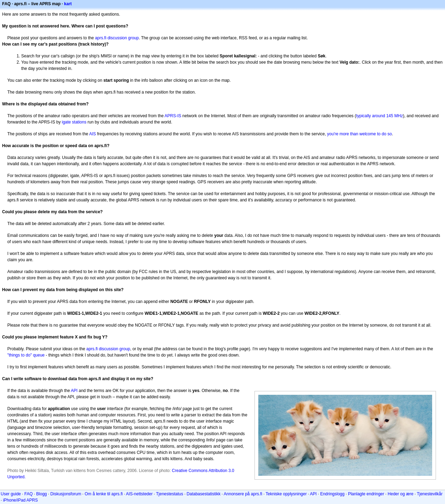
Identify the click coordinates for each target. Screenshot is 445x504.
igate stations (74, 122)
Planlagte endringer (366, 494)
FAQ (29, 494)
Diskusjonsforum (66, 494)
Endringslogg (332, 494)
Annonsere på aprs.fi (243, 494)
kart (68, 4)
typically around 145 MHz (379, 116)
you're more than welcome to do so (359, 134)
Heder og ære (400, 494)
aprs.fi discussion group (117, 38)
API (74, 391)
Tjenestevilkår (430, 494)
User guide (11, 494)
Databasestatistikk (204, 494)
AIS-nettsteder (139, 494)
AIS (92, 134)
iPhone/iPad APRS (21, 500)
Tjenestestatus (170, 494)
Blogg (42, 494)
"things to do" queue (26, 355)
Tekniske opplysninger (286, 494)
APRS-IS (173, 116)
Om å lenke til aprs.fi (104, 494)
